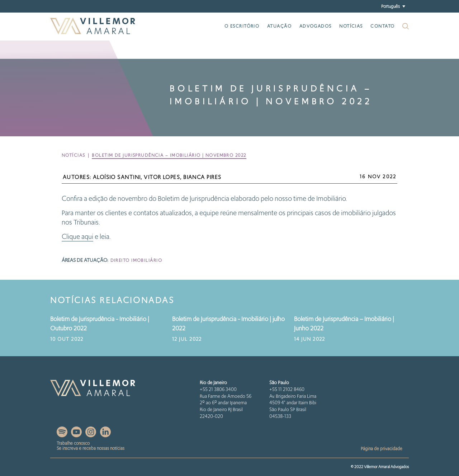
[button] (393, 6)
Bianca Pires (202, 177)
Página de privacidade (382, 449)
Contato (382, 26)
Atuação (279, 26)
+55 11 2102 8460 (287, 389)
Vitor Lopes (162, 177)
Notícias (351, 26)
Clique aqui (77, 237)
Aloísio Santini (117, 177)
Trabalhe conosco (73, 443)
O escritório (242, 26)
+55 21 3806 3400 (218, 389)
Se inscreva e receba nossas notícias (91, 448)
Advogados (316, 26)
